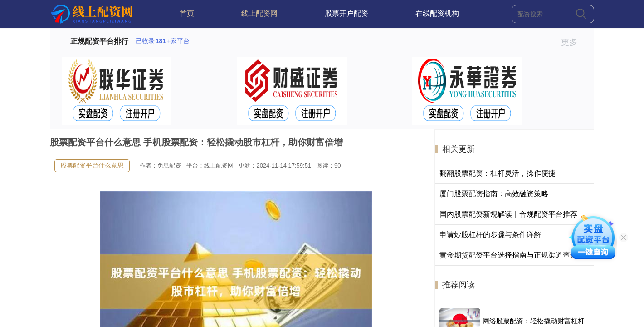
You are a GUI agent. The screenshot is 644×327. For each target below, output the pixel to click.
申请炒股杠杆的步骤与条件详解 (490, 235)
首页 (187, 13)
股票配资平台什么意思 (92, 165)
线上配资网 (259, 13)
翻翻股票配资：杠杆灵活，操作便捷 (498, 173)
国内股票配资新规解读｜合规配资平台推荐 (508, 214)
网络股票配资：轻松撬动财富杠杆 (534, 321)
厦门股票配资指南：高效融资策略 (494, 194)
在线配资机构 (437, 13)
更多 (573, 42)
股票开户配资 (346, 13)
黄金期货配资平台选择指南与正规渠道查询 (508, 255)
